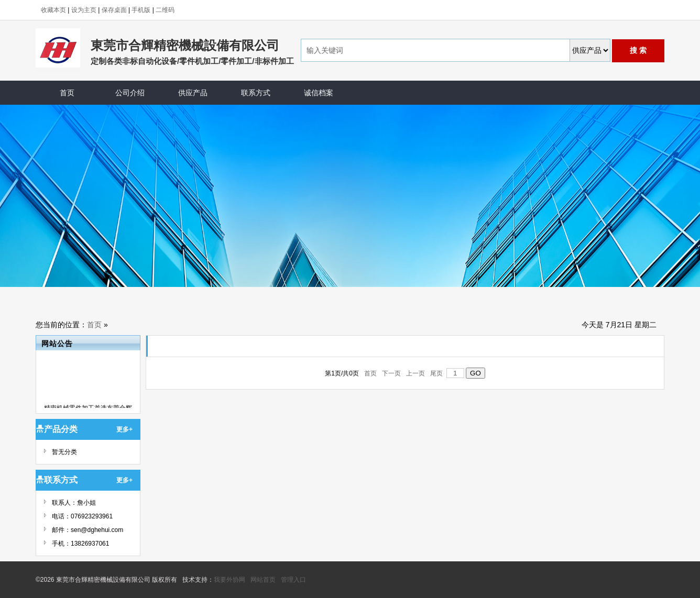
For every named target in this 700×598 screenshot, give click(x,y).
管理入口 (293, 580)
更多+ (124, 429)
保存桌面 (114, 10)
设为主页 (84, 10)
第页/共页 (342, 373)
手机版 (141, 10)
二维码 (165, 10)
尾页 (437, 373)
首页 (94, 325)
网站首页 (263, 580)
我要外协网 (229, 580)
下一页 (392, 373)
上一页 (416, 373)
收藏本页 (53, 10)
